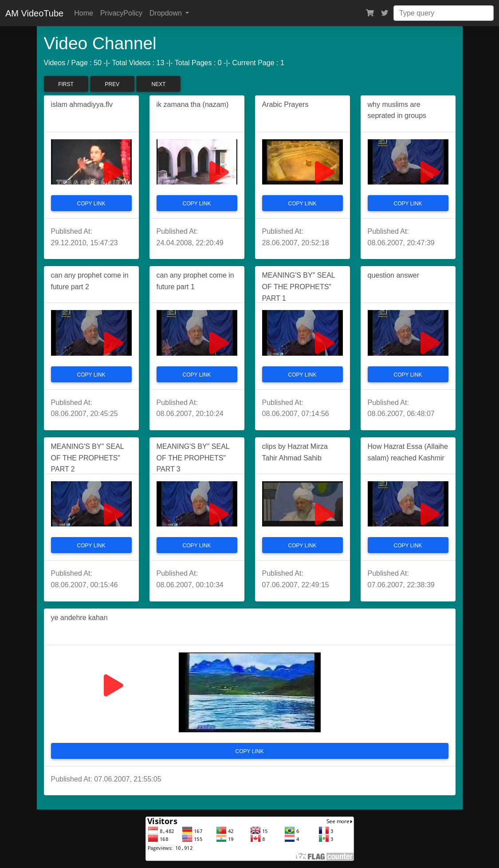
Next (158, 84)
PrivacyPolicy (121, 13)
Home (84, 13)
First (66, 84)
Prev (112, 84)
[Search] (444, 13)
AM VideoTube (34, 13)
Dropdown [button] (167, 13)
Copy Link (91, 204)
